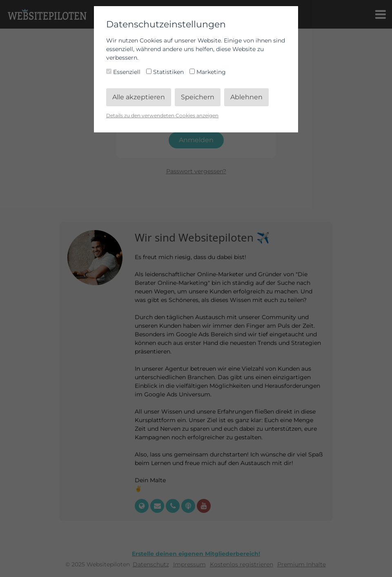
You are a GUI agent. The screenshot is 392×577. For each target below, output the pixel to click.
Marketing (208, 72)
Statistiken (166, 72)
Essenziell (124, 72)
